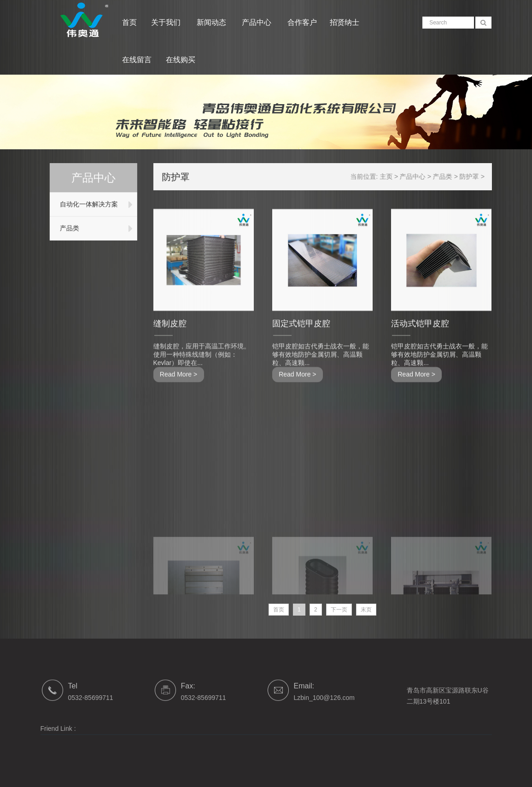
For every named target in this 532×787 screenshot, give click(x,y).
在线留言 (137, 60)
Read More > (178, 388)
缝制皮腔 (170, 337)
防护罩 (476, 176)
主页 (392, 176)
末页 (366, 610)
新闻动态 (212, 22)
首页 (129, 22)
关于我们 (167, 22)
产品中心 (257, 22)
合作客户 (302, 22)
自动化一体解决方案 (87, 204)
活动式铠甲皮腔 (420, 337)
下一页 (339, 610)
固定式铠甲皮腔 (301, 337)
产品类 (67, 228)
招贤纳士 (345, 22)
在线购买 (181, 60)
